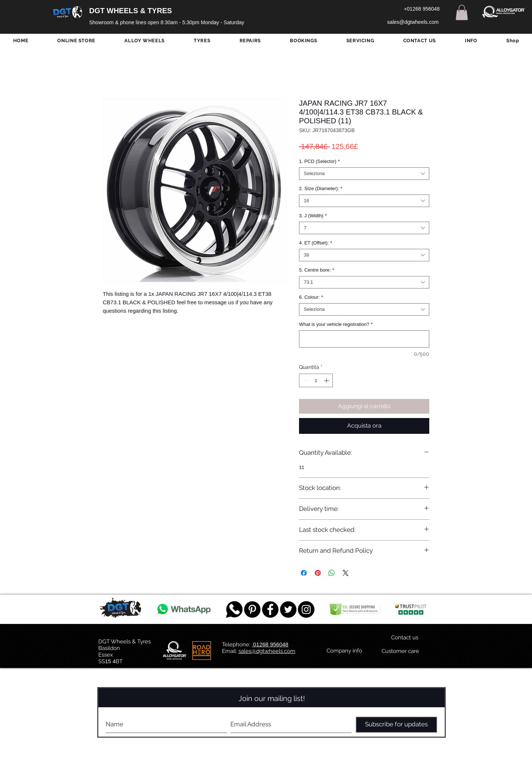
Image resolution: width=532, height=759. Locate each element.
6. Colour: (311, 297)
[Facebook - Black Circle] (270, 609)
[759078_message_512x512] (234, 609)
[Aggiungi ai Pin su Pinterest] (318, 573)
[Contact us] (405, 638)
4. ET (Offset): (316, 243)
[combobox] (364, 174)
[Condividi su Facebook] (304, 573)
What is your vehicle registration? (336, 324)
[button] (462, 12)
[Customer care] (400, 651)
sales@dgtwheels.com (267, 651)
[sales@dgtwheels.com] (413, 22)
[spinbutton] (316, 380)
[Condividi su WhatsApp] (332, 573)
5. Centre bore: (317, 270)
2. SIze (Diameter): (321, 188)
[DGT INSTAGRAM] (306, 609)
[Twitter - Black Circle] (288, 609)
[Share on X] (346, 573)
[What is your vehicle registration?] (364, 339)
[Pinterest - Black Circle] (252, 609)
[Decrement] (305, 380)
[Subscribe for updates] (396, 725)
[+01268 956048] (422, 9)
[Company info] (344, 651)
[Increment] (327, 380)
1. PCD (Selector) (319, 161)
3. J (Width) (313, 216)
